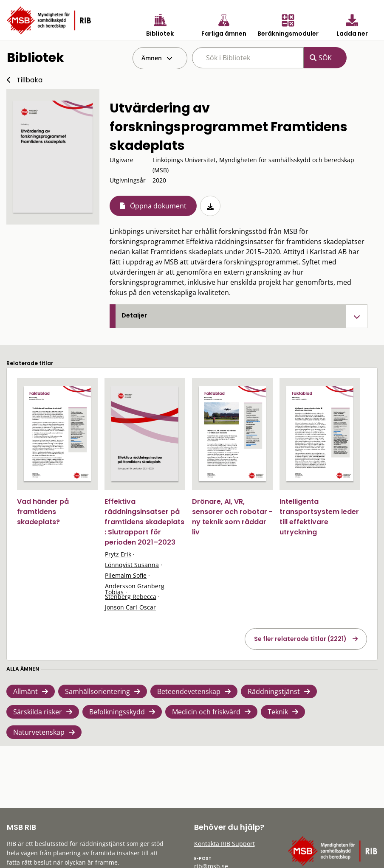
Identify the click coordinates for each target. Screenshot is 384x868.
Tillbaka (30, 80)
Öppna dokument (158, 206)
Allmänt (25, 691)
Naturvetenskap (39, 732)
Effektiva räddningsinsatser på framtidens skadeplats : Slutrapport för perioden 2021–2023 (144, 522)
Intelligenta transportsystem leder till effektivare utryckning (319, 517)
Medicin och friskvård (206, 712)
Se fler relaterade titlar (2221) (300, 639)
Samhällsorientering (97, 691)
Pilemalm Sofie (126, 575)
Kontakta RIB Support (224, 844)
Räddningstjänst (274, 691)
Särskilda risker (38, 712)
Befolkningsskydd (117, 712)
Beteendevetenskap (189, 691)
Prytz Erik (118, 554)
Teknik (278, 712)
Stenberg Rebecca (131, 597)
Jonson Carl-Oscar (130, 607)
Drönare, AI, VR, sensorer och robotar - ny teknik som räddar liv (232, 517)
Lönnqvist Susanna (132, 565)
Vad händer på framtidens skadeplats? (43, 512)
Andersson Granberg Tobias (135, 589)
